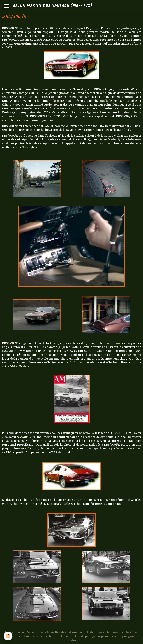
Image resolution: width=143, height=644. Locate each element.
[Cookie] (8, 636)
